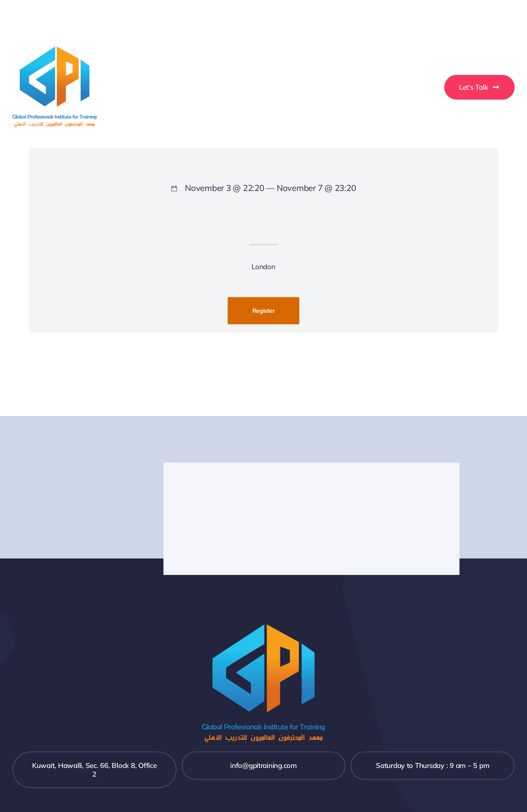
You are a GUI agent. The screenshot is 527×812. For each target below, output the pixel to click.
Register (264, 311)
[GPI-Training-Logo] (55, 50)
